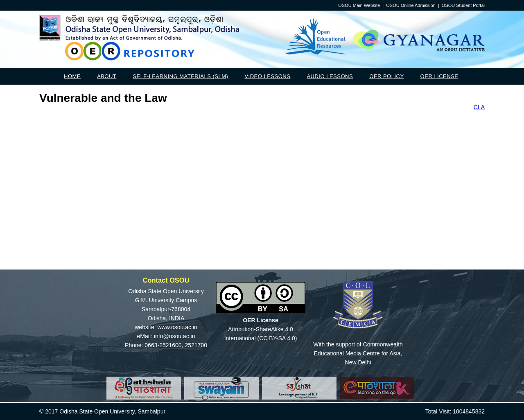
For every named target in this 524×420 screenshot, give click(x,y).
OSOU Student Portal (463, 5)
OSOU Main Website (359, 5)
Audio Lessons (330, 76)
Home (72, 76)
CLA (479, 107)
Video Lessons (267, 76)
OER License (439, 76)
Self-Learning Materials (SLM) (180, 76)
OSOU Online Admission (411, 5)
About (107, 76)
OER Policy (386, 76)
